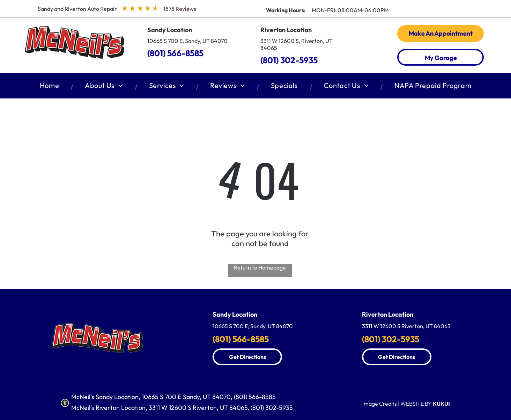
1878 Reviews (180, 9)
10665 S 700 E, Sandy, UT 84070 (187, 41)
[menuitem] (51, 87)
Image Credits (380, 404)
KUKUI (441, 404)
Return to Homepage (260, 267)
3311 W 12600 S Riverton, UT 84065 (406, 326)
